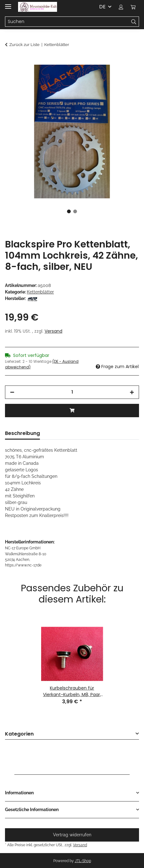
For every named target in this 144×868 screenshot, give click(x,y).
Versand (53, 331)
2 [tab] (75, 211)
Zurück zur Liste (24, 45)
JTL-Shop (83, 861)
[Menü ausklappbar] (8, 4)
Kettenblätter (40, 292)
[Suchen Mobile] (67, 22)
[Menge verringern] (12, 392)
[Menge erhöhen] (132, 392)
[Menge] (72, 392)
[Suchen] (134, 22)
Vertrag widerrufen (72, 835)
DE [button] (102, 7)
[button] (121, 7)
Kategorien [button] (19, 734)
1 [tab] (69, 211)
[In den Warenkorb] (10, 61)
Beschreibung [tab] (22, 433)
